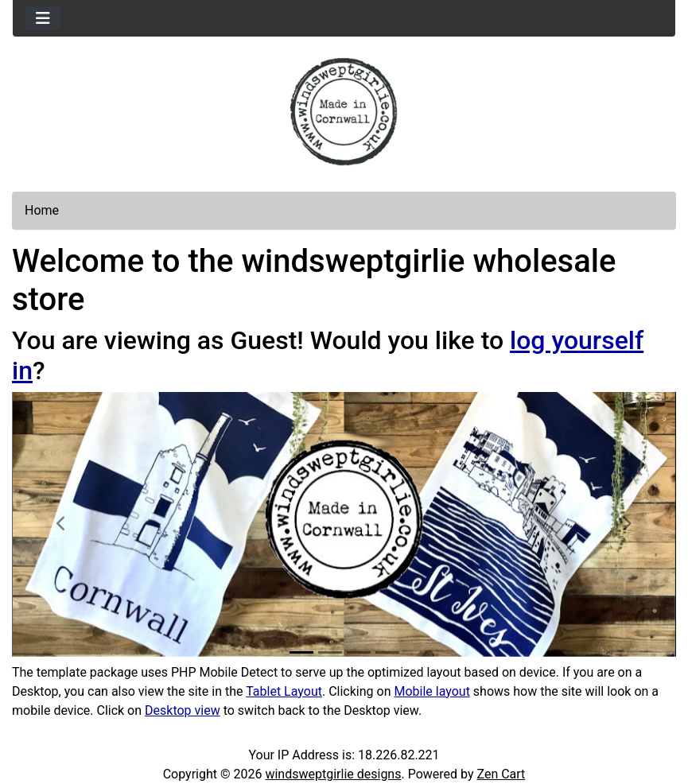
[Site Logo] (344, 112)
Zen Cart (501, 774)
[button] (62, 524)
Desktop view (183, 710)
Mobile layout (431, 691)
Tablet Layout (284, 691)
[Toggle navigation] (43, 18)
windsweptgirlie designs (333, 774)
